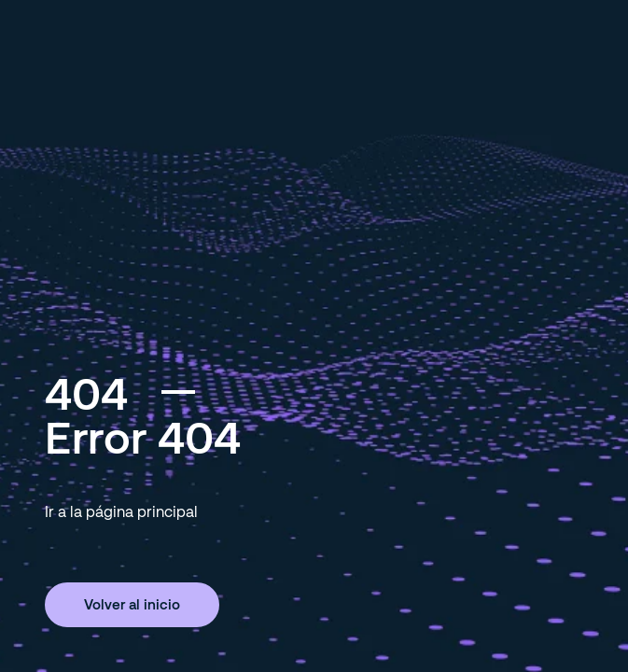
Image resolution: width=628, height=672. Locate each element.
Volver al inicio (132, 604)
